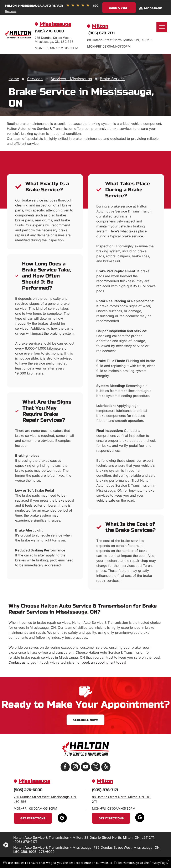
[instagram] (75, 767)
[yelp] (106, 767)
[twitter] (96, 767)
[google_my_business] (62, 818)
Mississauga (55, 24)
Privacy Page (154, 863)
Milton (100, 26)
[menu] (162, 27)
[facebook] (65, 767)
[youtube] (85, 767)
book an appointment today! (104, 662)
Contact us (17, 662)
